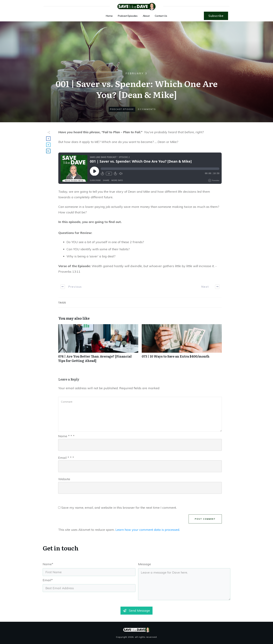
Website (64, 479)
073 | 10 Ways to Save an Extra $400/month (182, 345)
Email (66, 458)
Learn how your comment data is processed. (148, 530)
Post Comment (205, 519)
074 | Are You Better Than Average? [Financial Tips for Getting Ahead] (98, 345)
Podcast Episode (122, 109)
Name (66, 436)
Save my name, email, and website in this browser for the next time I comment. (119, 508)
